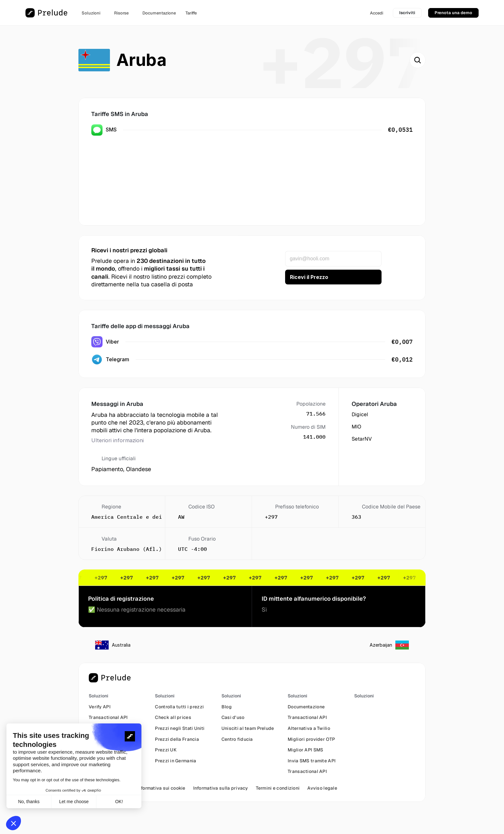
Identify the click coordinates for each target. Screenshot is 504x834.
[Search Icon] (418, 60)
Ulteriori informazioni (117, 440)
